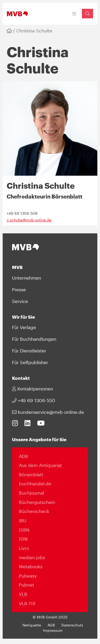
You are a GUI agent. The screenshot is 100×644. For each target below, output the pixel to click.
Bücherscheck (34, 511)
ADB (23, 456)
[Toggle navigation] (74, 14)
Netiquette (32, 625)
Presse (19, 289)
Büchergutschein (37, 502)
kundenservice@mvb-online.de (48, 412)
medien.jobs (32, 557)
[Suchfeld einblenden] (87, 13)
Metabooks (31, 566)
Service (20, 301)
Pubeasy (28, 576)
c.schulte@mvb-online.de (29, 220)
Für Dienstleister (29, 351)
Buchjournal (31, 493)
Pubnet (27, 585)
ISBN (24, 530)
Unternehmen (27, 278)
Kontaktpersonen (33, 389)
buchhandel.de (35, 483)
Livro (24, 548)
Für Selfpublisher (30, 362)
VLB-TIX (27, 603)
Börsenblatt (31, 474)
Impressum (53, 630)
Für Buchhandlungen (34, 339)
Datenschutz (72, 625)
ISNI (23, 539)
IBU (23, 520)
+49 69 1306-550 (34, 400)
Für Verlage (24, 327)
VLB (23, 594)
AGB (51, 625)
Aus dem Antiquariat (40, 465)
